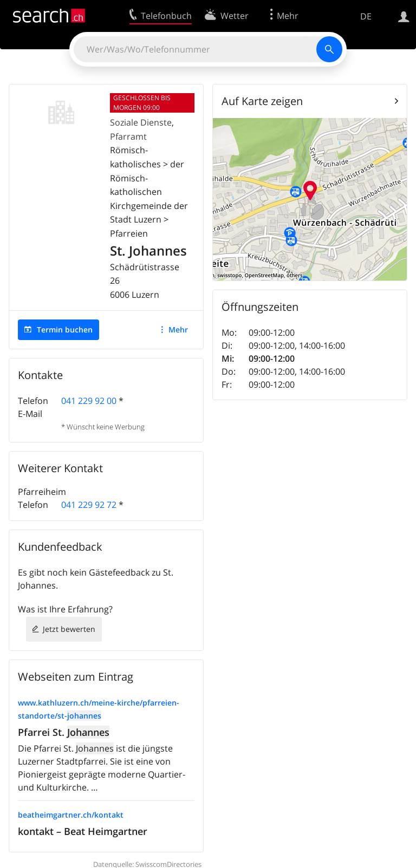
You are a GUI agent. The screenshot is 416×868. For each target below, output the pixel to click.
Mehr (178, 329)
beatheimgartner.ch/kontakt (71, 815)
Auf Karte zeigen (262, 101)
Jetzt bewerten (69, 629)
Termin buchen (65, 329)
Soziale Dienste (141, 122)
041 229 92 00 (89, 401)
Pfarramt (128, 136)
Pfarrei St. (64, 732)
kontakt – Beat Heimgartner (83, 831)
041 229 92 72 (89, 505)
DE (366, 16)
